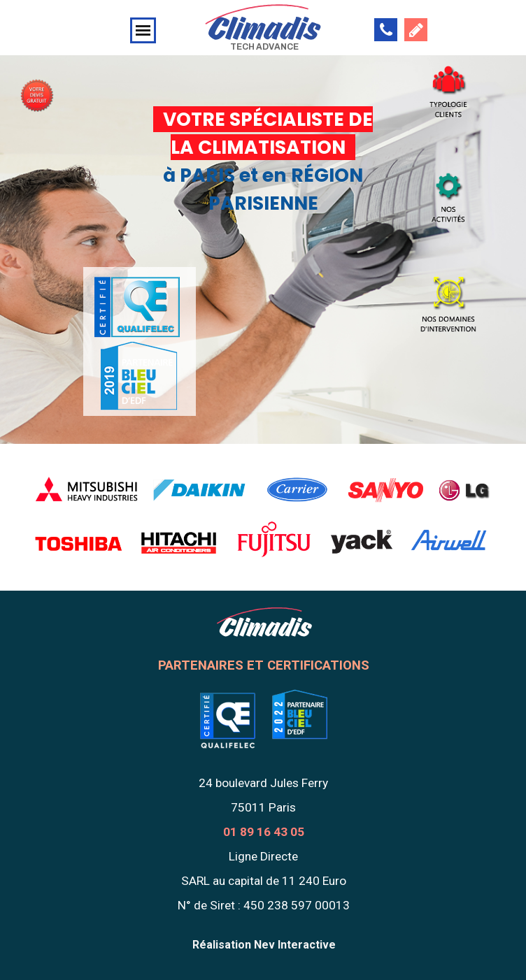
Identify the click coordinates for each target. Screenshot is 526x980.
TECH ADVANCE (264, 47)
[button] (386, 30)
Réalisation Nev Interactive (264, 945)
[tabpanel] (37, 87)
